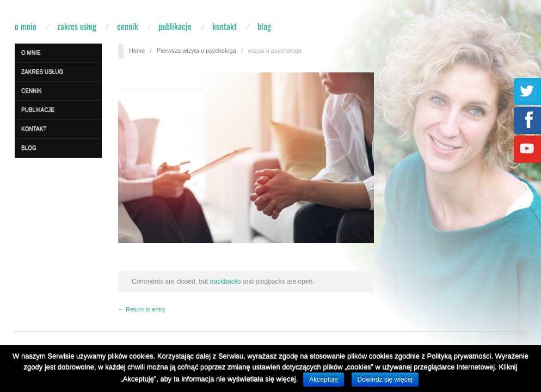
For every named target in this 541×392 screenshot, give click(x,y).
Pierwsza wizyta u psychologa (196, 51)
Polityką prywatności (459, 356)
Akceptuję (324, 379)
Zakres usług (77, 26)
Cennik (128, 26)
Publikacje (175, 26)
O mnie (26, 26)
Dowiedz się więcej (385, 379)
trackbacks (225, 281)
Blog (264, 26)
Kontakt (225, 26)
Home (137, 51)
